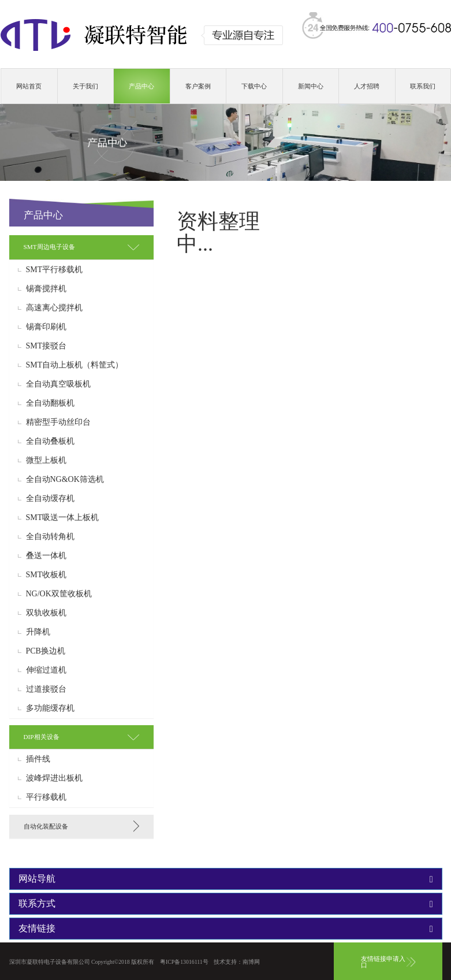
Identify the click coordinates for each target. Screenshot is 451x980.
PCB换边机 (46, 651)
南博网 (251, 962)
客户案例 (198, 86)
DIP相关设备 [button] (42, 737)
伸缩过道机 (46, 670)
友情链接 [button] (226, 929)
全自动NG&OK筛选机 (65, 480)
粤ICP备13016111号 (184, 962)
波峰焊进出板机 (54, 778)
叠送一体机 (46, 556)
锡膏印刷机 (46, 327)
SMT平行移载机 (55, 270)
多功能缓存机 (50, 708)
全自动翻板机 (50, 403)
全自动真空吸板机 (58, 384)
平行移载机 (46, 797)
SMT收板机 (46, 575)
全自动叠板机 (50, 441)
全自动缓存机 (50, 499)
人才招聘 (367, 86)
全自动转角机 (50, 537)
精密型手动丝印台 (58, 422)
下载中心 (254, 86)
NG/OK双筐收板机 (59, 594)
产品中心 (141, 86)
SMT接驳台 (46, 346)
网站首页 (29, 86)
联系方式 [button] (226, 904)
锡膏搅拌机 (46, 289)
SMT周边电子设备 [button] (49, 247)
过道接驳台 (46, 689)
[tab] (81, 247)
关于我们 (85, 86)
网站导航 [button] (226, 879)
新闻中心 (311, 86)
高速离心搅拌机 (54, 308)
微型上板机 (46, 461)
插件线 (38, 759)
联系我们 (423, 86)
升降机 (38, 632)
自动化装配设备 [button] (46, 826)
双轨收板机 (46, 613)
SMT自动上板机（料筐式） (75, 365)
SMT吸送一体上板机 (63, 518)
